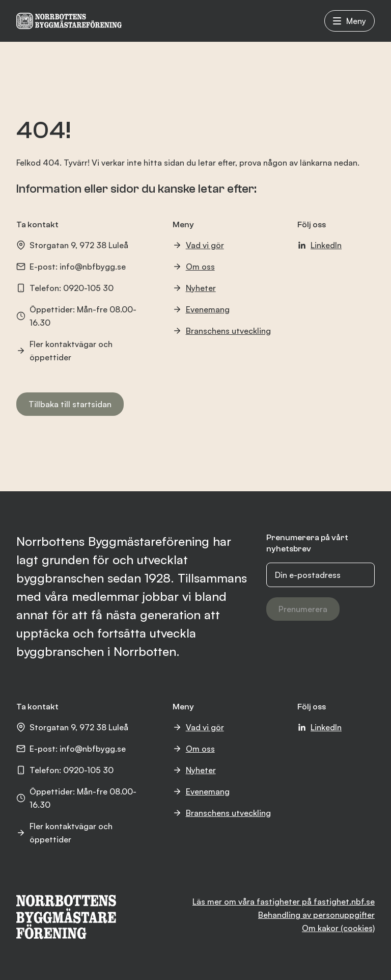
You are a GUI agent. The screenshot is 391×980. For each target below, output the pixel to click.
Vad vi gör (198, 245)
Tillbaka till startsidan (70, 404)
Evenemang (201, 309)
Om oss (194, 267)
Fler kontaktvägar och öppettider (64, 351)
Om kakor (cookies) (338, 928)
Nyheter (194, 288)
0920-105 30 (88, 288)
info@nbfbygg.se (93, 267)
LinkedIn (319, 245)
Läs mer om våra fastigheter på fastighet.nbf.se (284, 902)
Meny (350, 21)
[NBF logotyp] (69, 21)
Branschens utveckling (222, 331)
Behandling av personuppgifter (316, 915)
